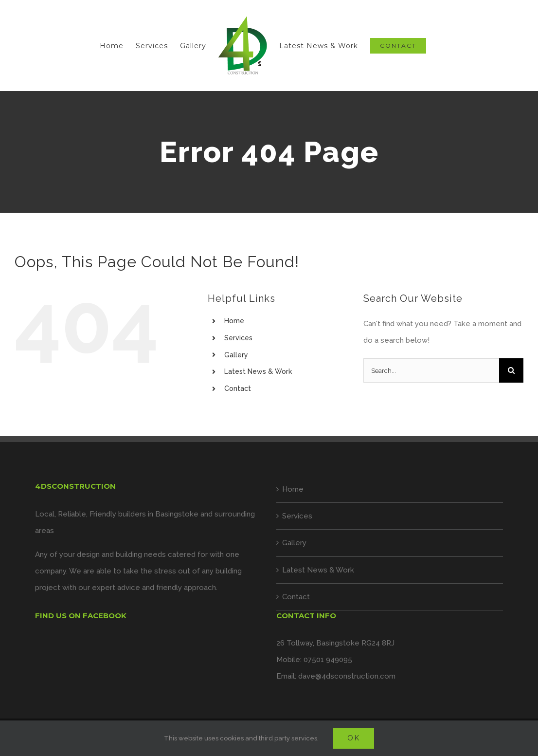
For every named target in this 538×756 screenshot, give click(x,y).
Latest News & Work (258, 371)
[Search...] (431, 370)
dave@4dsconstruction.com (347, 676)
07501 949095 (328, 660)
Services (238, 338)
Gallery (236, 355)
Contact (238, 388)
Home (234, 321)
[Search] (511, 370)
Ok (354, 738)
